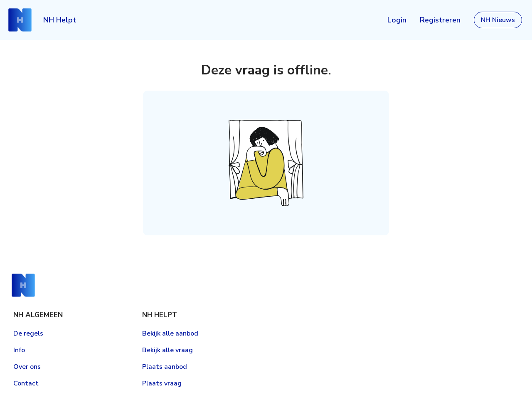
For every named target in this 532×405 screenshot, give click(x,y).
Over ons (27, 367)
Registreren (440, 20)
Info (19, 350)
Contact (26, 383)
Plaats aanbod (165, 367)
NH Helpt (60, 20)
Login (397, 20)
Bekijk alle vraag (167, 350)
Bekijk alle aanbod (170, 333)
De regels (28, 333)
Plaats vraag (162, 383)
